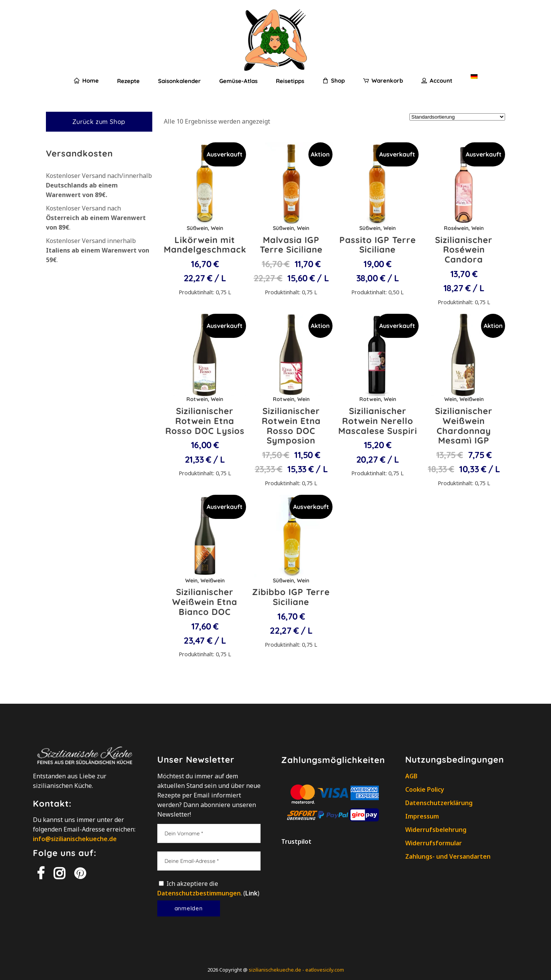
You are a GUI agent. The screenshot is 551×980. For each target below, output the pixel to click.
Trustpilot (296, 841)
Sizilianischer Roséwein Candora (464, 250)
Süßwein (197, 228)
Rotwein (197, 399)
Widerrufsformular (434, 843)
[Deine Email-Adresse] (209, 861)
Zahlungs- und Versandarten (448, 856)
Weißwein (472, 399)
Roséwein (456, 228)
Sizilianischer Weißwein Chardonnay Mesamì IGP (464, 426)
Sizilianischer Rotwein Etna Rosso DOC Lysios (205, 421)
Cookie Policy (425, 789)
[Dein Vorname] (209, 833)
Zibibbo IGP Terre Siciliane (291, 597)
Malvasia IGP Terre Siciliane (291, 245)
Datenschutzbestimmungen (199, 893)
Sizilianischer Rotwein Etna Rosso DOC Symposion (291, 426)
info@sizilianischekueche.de (75, 839)
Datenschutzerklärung (439, 803)
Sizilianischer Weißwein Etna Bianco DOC (205, 602)
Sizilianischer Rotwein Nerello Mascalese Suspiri (378, 421)
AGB (411, 776)
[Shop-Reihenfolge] (457, 117)
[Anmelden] (189, 908)
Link (251, 893)
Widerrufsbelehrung (436, 830)
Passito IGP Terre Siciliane (378, 245)
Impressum (422, 816)
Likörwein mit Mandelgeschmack (205, 245)
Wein (217, 228)
